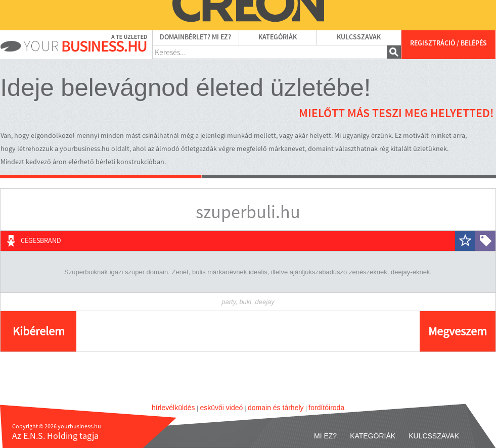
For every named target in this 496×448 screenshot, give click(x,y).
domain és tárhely (276, 408)
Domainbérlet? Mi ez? (195, 37)
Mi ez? (325, 436)
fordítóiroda (326, 408)
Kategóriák (278, 37)
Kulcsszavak (359, 37)
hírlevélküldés (173, 408)
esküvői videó (221, 408)
